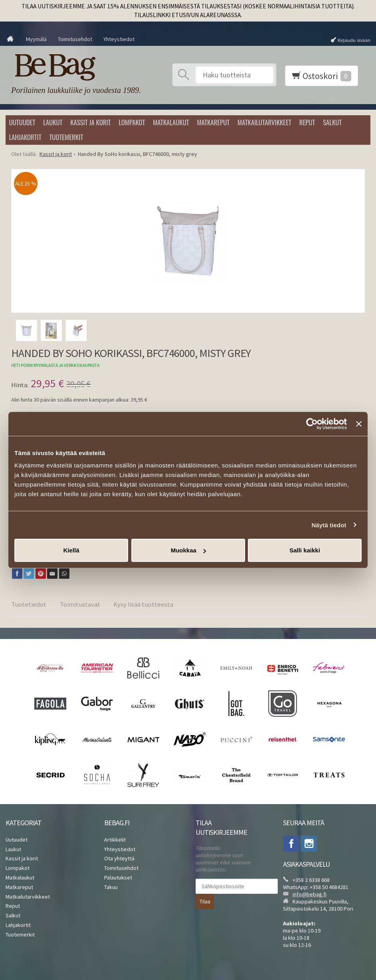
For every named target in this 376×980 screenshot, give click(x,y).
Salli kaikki (305, 550)
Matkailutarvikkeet (264, 122)
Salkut (332, 122)
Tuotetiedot (29, 604)
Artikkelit (115, 840)
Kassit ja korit (90, 122)
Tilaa (205, 901)
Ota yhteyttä (119, 858)
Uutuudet (22, 122)
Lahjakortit (25, 137)
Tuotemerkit (66, 137)
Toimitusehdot (75, 39)
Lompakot (132, 122)
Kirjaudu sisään (354, 40)
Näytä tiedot (329, 525)
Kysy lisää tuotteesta (143, 604)
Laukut (53, 122)
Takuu (111, 887)
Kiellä (71, 550)
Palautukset (118, 877)
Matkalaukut (171, 122)
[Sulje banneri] (359, 424)
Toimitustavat (80, 604)
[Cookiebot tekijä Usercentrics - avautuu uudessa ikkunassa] (312, 424)
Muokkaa (188, 550)
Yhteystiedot (119, 39)
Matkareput (213, 122)
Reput (307, 122)
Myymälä (36, 39)
